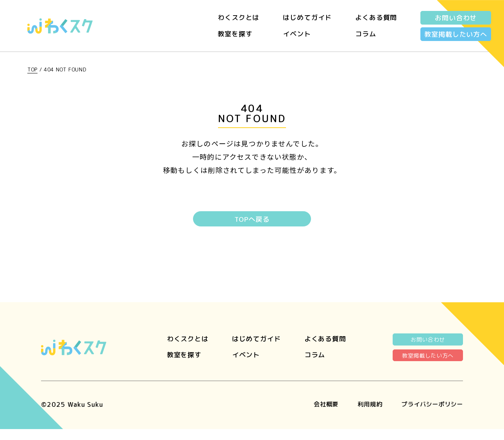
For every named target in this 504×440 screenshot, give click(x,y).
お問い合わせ (456, 18)
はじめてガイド (307, 17)
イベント (297, 34)
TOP (32, 69)
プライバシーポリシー (428, 415)
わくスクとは (239, 17)
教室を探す (235, 34)
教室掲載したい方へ (456, 34)
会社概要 (313, 415)
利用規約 (360, 415)
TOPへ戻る (252, 220)
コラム (366, 34)
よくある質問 (376, 17)
